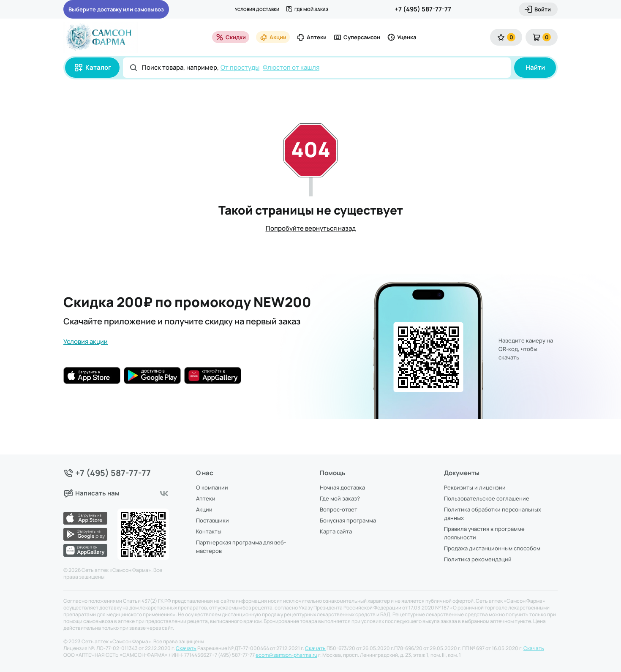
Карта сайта (336, 531)
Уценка (402, 37)
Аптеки (312, 37)
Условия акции (86, 341)
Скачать (186, 648)
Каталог (92, 68)
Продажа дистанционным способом (492, 548)
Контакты (209, 531)
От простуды (240, 67)
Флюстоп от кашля (291, 67)
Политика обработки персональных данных (493, 514)
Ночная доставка (342, 487)
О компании (212, 487)
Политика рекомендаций (478, 559)
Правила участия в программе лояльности (484, 533)
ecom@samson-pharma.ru (286, 655)
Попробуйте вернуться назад (311, 228)
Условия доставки (257, 9)
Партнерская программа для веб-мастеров (241, 547)
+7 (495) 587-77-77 (423, 9)
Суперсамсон (357, 37)
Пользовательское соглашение (487, 498)
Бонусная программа (348, 520)
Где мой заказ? (340, 498)
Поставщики (212, 520)
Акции (273, 37)
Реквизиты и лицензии (475, 487)
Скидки (231, 37)
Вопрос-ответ (339, 509)
